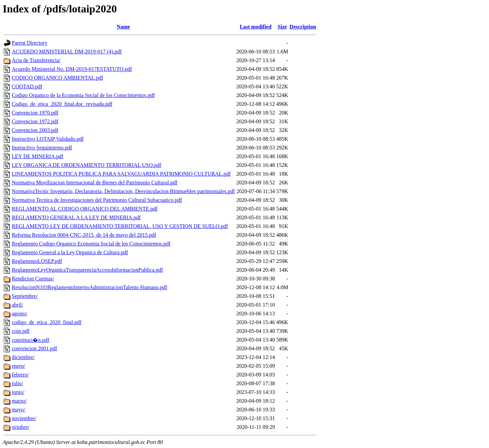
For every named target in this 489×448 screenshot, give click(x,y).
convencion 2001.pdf (34, 348)
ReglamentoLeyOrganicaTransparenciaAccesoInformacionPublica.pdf (87, 270)
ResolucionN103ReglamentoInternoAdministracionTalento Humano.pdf (90, 287)
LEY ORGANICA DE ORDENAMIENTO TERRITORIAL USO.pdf (86, 165)
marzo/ (19, 401)
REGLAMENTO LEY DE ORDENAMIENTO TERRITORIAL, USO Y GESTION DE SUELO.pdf (120, 226)
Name (123, 27)
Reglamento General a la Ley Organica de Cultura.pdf (70, 252)
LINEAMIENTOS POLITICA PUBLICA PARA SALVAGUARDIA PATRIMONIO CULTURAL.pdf (121, 174)
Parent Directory (30, 43)
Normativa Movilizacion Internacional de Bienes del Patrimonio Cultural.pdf (95, 183)
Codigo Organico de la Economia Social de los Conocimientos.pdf (83, 95)
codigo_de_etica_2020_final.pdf (47, 322)
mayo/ (18, 410)
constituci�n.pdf (31, 340)
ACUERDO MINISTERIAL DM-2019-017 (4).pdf (67, 52)
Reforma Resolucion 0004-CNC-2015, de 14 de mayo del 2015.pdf (84, 235)
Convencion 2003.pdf (35, 130)
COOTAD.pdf (27, 86)
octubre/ (20, 427)
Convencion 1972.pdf (35, 121)
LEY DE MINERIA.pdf (38, 156)
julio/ (17, 383)
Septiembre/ (25, 296)
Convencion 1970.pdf (35, 113)
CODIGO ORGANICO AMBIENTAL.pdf (57, 78)
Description (303, 27)
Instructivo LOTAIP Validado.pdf (48, 139)
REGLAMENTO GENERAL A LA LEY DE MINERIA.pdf (76, 217)
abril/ (17, 305)
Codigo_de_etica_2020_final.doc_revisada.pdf (62, 104)
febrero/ (20, 375)
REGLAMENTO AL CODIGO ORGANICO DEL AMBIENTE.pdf (85, 209)
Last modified (256, 27)
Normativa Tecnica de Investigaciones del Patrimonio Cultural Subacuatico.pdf (97, 200)
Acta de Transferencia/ (36, 60)
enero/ (18, 366)
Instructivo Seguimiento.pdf (42, 148)
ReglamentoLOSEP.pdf (37, 261)
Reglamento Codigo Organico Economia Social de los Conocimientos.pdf (91, 244)
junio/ (18, 392)
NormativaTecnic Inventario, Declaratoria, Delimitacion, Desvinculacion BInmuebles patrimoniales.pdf (123, 191)
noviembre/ (24, 418)
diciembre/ (23, 357)
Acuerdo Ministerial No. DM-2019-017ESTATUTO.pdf (72, 69)
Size (282, 27)
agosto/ (19, 313)
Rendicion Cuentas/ (33, 279)
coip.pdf (21, 331)
